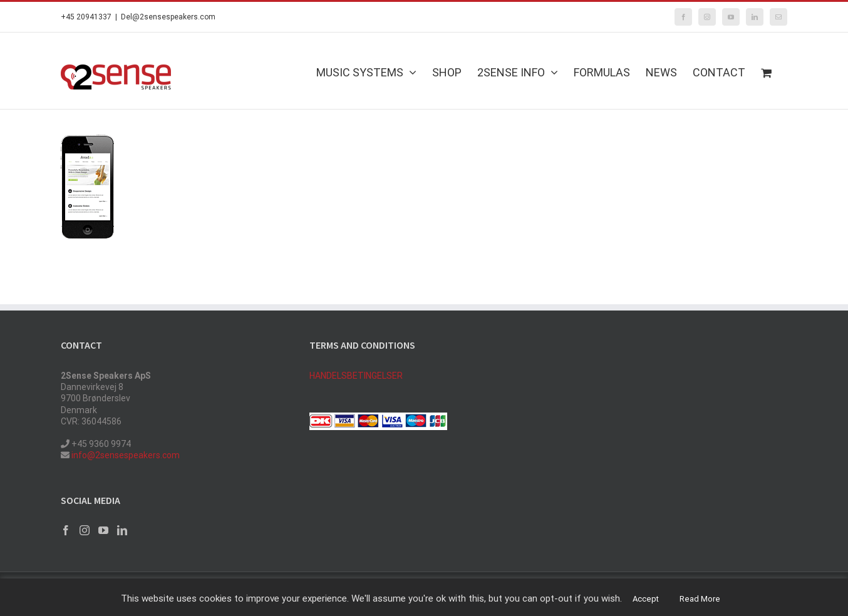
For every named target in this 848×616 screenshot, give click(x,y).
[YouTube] (103, 530)
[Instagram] (85, 530)
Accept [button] (646, 599)
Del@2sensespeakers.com (168, 17)
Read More (700, 599)
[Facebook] (66, 530)
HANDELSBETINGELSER (356, 376)
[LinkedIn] (122, 530)
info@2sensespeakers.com (125, 455)
